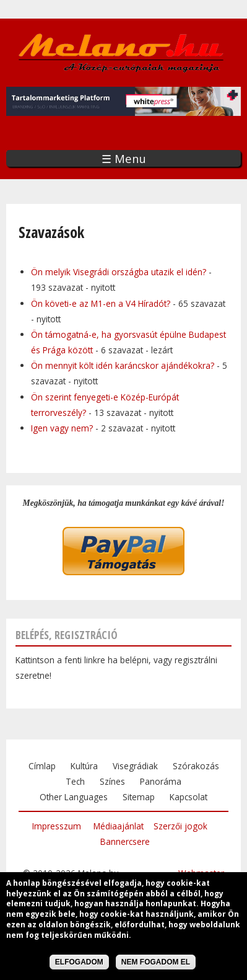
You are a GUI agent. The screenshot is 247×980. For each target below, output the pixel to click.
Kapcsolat (188, 797)
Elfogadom (79, 964)
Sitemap (139, 797)
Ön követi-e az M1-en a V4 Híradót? (101, 303)
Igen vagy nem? (62, 428)
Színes (112, 781)
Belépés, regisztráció (67, 635)
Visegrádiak (135, 766)
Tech (75, 781)
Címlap (42, 766)
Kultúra (84, 766)
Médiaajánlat (119, 826)
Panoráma (161, 781)
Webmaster (201, 873)
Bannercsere (125, 841)
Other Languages (74, 797)
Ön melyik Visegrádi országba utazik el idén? (120, 272)
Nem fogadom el (156, 964)
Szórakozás (196, 766)
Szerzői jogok (180, 826)
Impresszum (57, 826)
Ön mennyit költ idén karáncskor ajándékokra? (124, 365)
